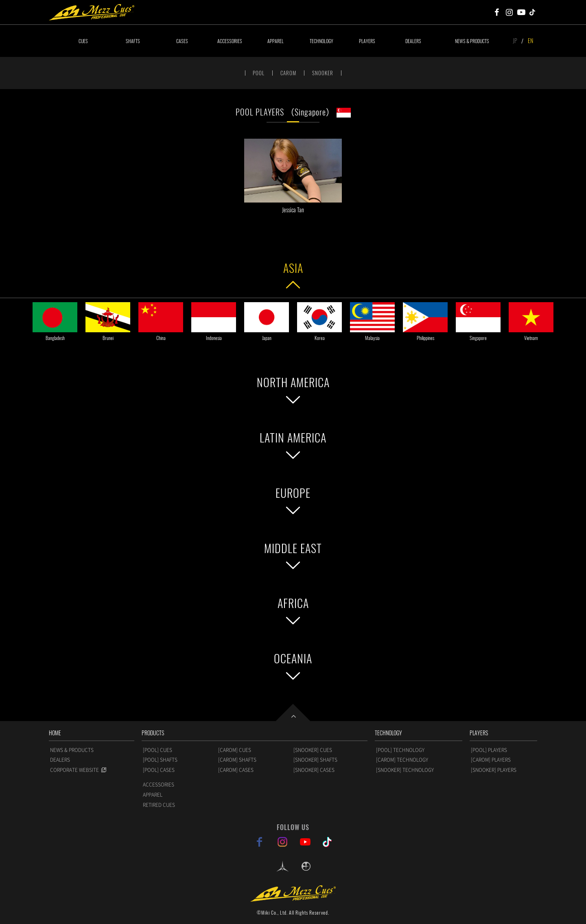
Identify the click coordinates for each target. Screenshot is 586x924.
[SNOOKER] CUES (313, 750)
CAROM (288, 73)
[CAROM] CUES (235, 750)
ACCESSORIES (230, 41)
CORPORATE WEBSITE (74, 770)
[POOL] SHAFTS (160, 760)
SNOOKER (323, 73)
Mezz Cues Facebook (497, 12)
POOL (259, 73)
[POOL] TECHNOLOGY (400, 750)
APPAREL (276, 41)
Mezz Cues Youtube (521, 12)
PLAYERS (367, 41)
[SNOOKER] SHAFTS (315, 760)
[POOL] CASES (159, 770)
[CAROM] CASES (236, 770)
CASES (182, 41)
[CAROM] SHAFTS (237, 760)
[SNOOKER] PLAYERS (494, 770)
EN (530, 40)
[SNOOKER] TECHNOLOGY (405, 770)
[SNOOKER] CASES (314, 770)
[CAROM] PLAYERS (491, 760)
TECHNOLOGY (321, 41)
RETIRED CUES (159, 805)
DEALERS (413, 41)
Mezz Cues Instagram (509, 12)
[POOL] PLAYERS (489, 750)
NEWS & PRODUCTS (472, 41)
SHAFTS (133, 41)
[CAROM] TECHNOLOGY (402, 760)
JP (515, 40)
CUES (83, 41)
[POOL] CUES (157, 750)
